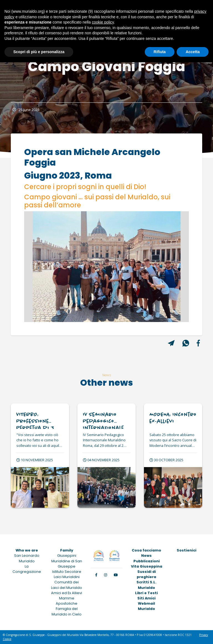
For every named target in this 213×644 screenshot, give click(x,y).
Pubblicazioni (147, 561)
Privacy (204, 635)
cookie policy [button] (103, 22)
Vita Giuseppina (147, 566)
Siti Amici (146, 598)
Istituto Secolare (67, 572)
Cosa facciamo (146, 550)
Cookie (7, 639)
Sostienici (187, 550)
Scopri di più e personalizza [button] (39, 52)
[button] (36, 267)
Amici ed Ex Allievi (67, 593)
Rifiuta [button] (160, 52)
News (146, 556)
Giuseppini (67, 556)
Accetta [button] (193, 52)
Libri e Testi (146, 593)
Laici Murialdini (67, 577)
